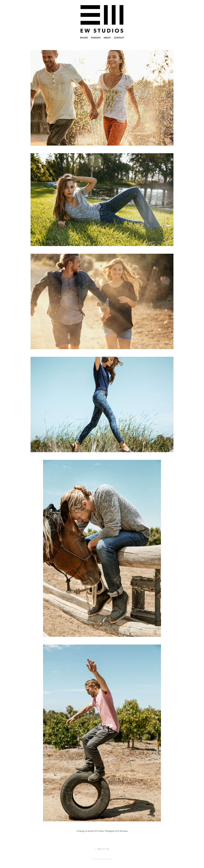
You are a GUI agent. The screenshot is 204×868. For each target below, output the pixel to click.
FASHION (96, 38)
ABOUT (107, 38)
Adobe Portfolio (107, 859)
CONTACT (119, 38)
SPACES (84, 38)
